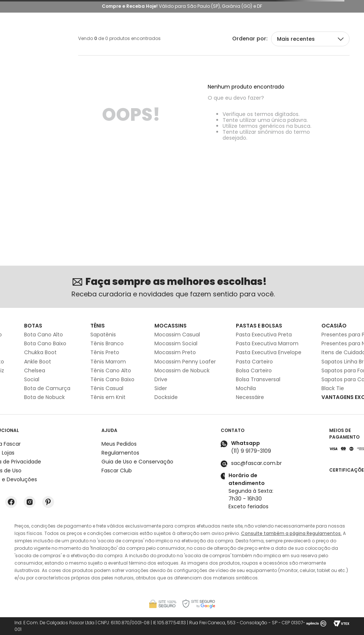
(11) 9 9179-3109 (251, 451)
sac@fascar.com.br (256, 463)
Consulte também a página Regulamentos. (291, 533)
